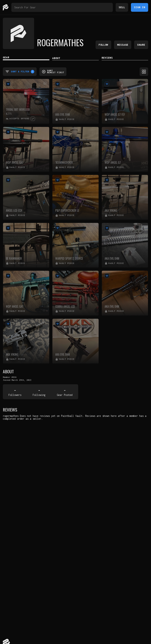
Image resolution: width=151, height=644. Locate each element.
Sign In (140, 7)
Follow (103, 45)
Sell (122, 7)
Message (123, 45)
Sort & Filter (20, 72)
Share (141, 45)
